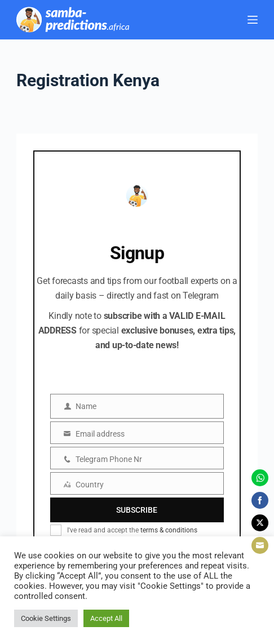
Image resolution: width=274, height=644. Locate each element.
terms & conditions (169, 530)
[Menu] (253, 20)
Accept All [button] (106, 618)
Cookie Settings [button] (46, 618)
